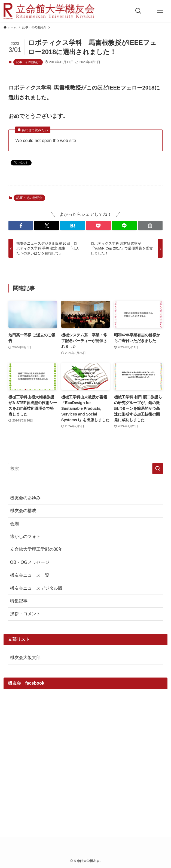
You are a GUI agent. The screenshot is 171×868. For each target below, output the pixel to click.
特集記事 (19, 601)
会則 (14, 524)
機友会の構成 (23, 511)
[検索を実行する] (158, 469)
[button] (21, 226)
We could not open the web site (46, 141)
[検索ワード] (86, 469)
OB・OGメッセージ (30, 562)
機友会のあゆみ (25, 498)
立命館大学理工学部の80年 (36, 549)
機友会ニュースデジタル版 (36, 588)
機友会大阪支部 (25, 658)
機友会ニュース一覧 (30, 575)
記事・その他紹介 (28, 62)
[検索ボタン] (138, 11)
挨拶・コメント (25, 614)
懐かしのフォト (25, 536)
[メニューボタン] (160, 11)
